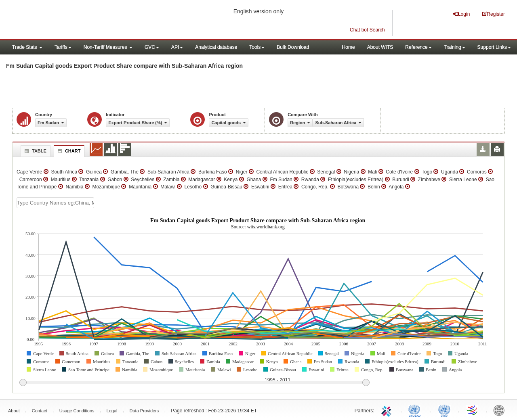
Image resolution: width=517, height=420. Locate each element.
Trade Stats (27, 47)
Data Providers (144, 411)
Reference (418, 47)
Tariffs (63, 47)
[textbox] (55, 203)
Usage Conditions (77, 411)
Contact (40, 411)
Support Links (494, 47)
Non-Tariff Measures (108, 47)
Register (493, 14)
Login (461, 14)
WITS (81, 20)
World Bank (501, 410)
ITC (388, 410)
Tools (257, 47)
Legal (112, 411)
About (14, 411)
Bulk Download (293, 47)
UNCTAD (416, 410)
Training (455, 47)
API (177, 47)
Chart (68, 151)
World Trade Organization (473, 410)
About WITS (380, 47)
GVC (152, 47)
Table (35, 151)
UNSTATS (444, 410)
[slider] (194, 383)
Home (349, 47)
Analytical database (216, 47)
